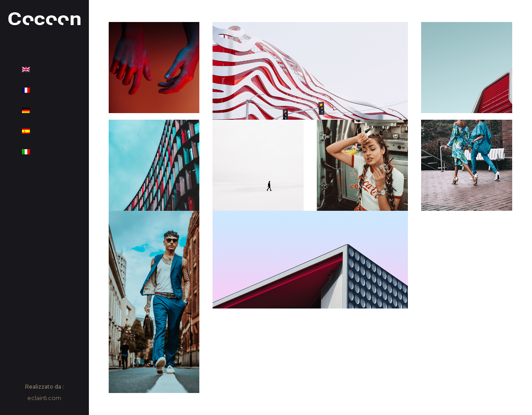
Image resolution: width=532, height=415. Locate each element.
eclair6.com (44, 398)
